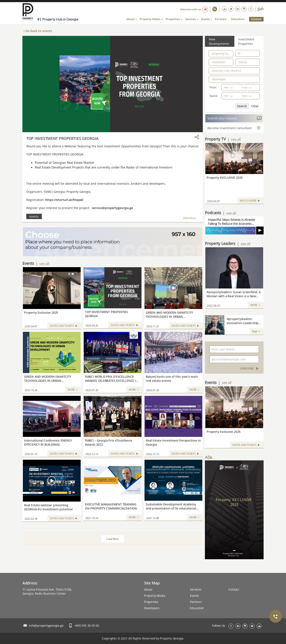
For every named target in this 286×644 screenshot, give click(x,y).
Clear (255, 106)
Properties (151, 602)
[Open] (231, 53)
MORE (73, 390)
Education (238, 19)
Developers (152, 608)
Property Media (155, 596)
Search (242, 106)
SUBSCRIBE (249, 368)
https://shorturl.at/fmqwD (64, 200)
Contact (256, 19)
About (148, 589)
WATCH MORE (250, 201)
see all (44, 264)
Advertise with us (191, 9)
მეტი (257, 332)
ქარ (260, 9)
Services (196, 589)
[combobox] (221, 54)
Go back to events (39, 31)
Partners (221, 19)
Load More (113, 539)
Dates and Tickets (64, 326)
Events (195, 596)
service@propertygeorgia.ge (112, 208)
